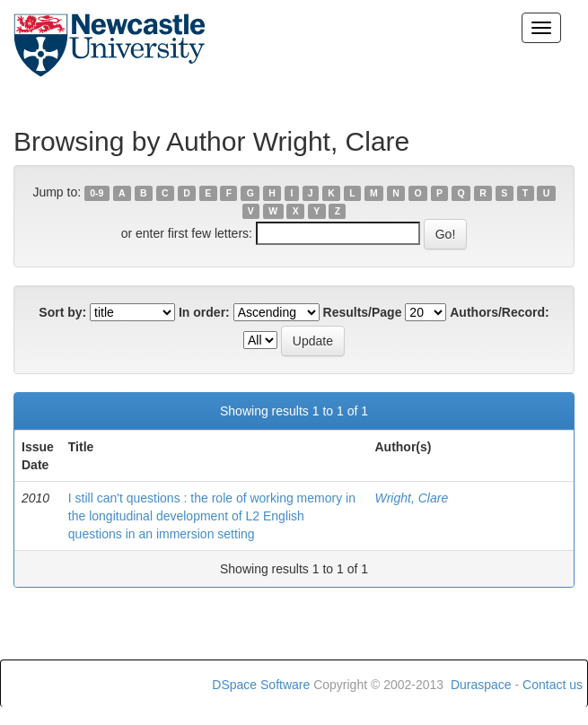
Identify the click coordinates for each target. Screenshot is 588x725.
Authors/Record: (499, 312)
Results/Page (363, 312)
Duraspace (481, 685)
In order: (204, 312)
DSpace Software (261, 685)
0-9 (97, 193)
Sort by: (62, 312)
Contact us (553, 685)
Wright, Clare (411, 498)
